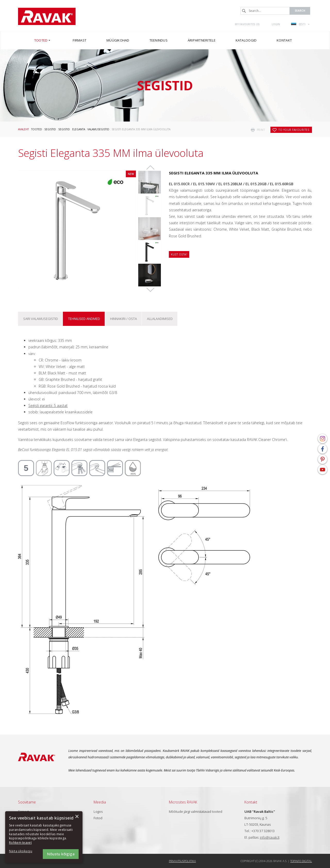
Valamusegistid (98, 129)
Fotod (98, 818)
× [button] (77, 817)
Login (276, 24)
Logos (98, 811)
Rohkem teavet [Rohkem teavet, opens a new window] (20, 843)
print (261, 130)
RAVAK (47, 16)
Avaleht (23, 129)
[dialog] (44, 837)
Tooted (37, 129)
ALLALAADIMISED (160, 319)
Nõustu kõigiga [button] (61, 854)
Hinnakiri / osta (123, 319)
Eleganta (79, 129)
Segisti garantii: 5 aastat (48, 405)
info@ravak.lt (270, 837)
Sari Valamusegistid (41, 319)
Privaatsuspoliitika (182, 861)
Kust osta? (179, 254)
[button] (23, 851)
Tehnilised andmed (84, 319)
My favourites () (247, 24)
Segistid (50, 129)
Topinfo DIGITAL (301, 861)
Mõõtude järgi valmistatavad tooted (196, 811)
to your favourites (294, 130)
